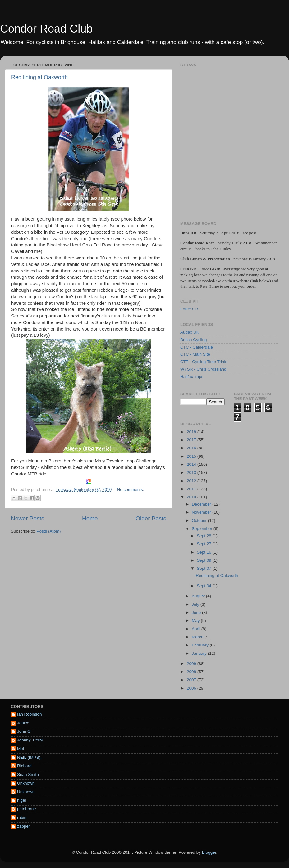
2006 (192, 688)
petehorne (27, 809)
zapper (23, 826)
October (200, 521)
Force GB (189, 309)
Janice (23, 723)
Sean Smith (28, 774)
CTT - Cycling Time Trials (204, 362)
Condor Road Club (46, 29)
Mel (21, 749)
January (200, 653)
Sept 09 (204, 560)
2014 (192, 464)
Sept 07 (204, 568)
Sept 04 (204, 586)
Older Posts (151, 518)
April (197, 629)
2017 (192, 440)
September (203, 529)
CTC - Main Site (195, 354)
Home (90, 518)
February (201, 645)
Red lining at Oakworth (39, 77)
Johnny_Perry (30, 740)
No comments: (131, 490)
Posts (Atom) (49, 531)
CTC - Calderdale (197, 347)
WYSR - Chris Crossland (203, 369)
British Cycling (194, 340)
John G (24, 731)
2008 (192, 672)
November (202, 512)
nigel (22, 800)
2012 (192, 481)
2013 (192, 472)
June (197, 612)
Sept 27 (204, 544)
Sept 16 (204, 552)
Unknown (26, 783)
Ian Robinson (30, 714)
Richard (24, 766)
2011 (192, 489)
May (196, 621)
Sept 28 (204, 536)
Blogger (209, 852)
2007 (192, 680)
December (202, 504)
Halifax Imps (192, 377)
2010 (192, 497)
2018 (192, 432)
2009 (192, 664)
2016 (192, 448)
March (198, 637)
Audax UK (190, 332)
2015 (192, 456)
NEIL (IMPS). (29, 757)
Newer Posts (28, 518)
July (196, 604)
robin (22, 818)
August (199, 596)
